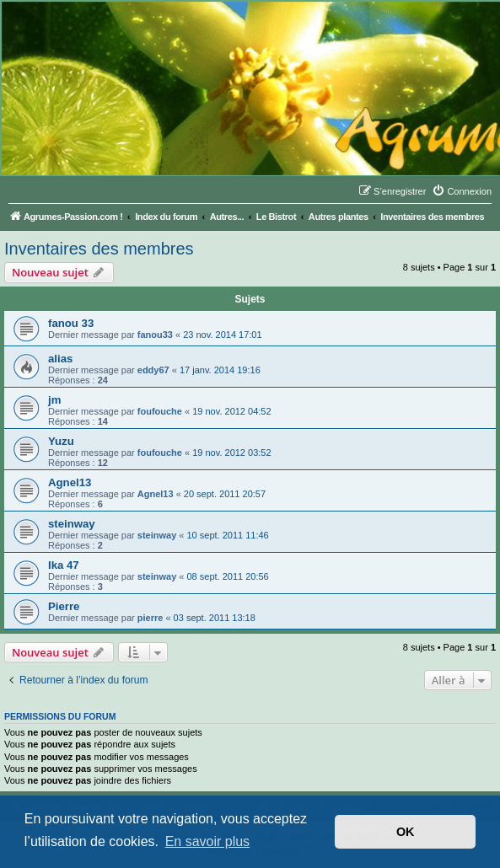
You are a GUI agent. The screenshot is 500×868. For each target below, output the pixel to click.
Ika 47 (64, 565)
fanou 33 (71, 323)
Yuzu (61, 441)
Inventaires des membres (99, 249)
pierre (151, 618)
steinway (72, 524)
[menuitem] (462, 191)
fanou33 (155, 335)
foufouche (160, 411)
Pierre (64, 606)
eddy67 (153, 370)
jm (54, 400)
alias (60, 359)
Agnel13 (70, 482)
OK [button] (406, 832)
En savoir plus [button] (208, 841)
